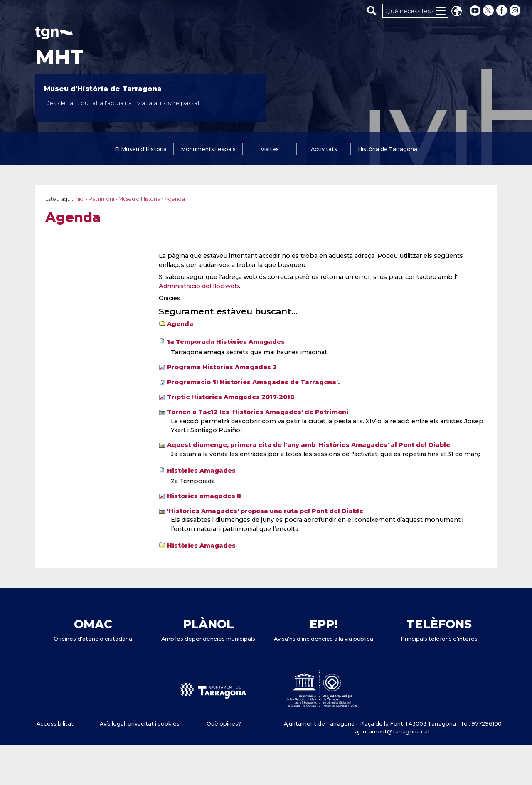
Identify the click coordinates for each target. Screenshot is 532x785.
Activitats (324, 149)
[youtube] (475, 11)
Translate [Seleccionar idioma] (456, 12)
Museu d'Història (139, 199)
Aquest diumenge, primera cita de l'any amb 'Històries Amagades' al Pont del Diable (309, 445)
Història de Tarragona (388, 149)
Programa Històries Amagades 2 (222, 367)
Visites (270, 149)
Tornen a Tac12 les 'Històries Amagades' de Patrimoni (258, 412)
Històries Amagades (201, 471)
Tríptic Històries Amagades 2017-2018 (231, 397)
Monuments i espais (208, 149)
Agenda (180, 324)
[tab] (141, 150)
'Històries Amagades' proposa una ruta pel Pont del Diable (265, 511)
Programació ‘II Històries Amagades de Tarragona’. (253, 382)
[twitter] (489, 11)
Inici (79, 199)
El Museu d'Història (141, 149)
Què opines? (224, 724)
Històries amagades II (204, 496)
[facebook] (502, 11)
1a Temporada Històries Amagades (226, 342)
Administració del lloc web (199, 286)
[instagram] (516, 11)
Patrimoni (101, 199)
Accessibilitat (55, 724)
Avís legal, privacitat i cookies (140, 724)
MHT (59, 57)
